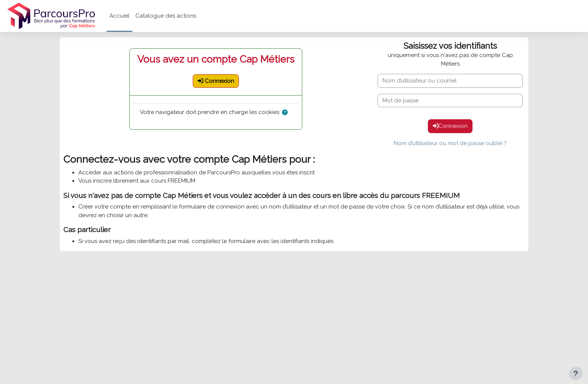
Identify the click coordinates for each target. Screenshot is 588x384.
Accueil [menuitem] (119, 16)
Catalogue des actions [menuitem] (166, 16)
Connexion (450, 126)
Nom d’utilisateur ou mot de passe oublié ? (450, 143)
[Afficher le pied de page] (576, 373)
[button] (286, 113)
